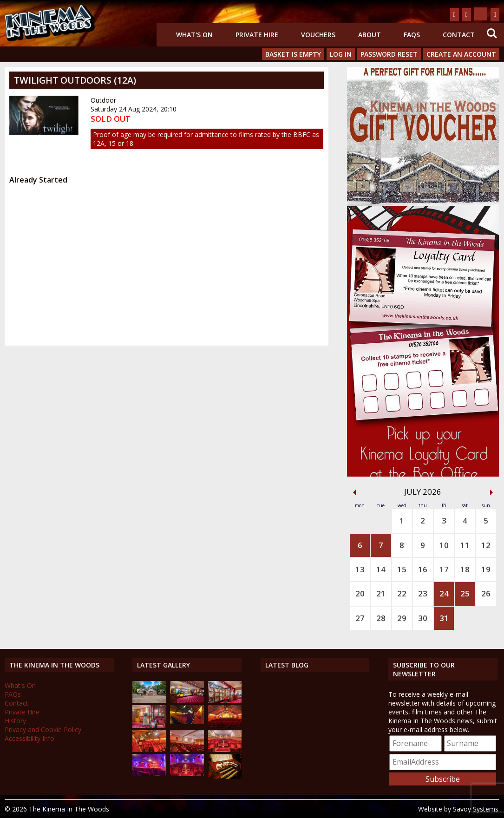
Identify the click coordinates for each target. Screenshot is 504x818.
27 (360, 618)
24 (444, 593)
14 (381, 569)
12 (486, 545)
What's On (194, 35)
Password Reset (389, 54)
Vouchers (318, 35)
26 (486, 593)
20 (360, 593)
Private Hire (257, 35)
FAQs (412, 35)
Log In (341, 54)
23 (423, 593)
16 (423, 569)
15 (402, 569)
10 (444, 545)
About (370, 35)
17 (444, 569)
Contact (459, 35)
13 (360, 569)
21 (381, 593)
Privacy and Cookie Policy (43, 730)
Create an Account (461, 54)
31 (444, 618)
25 (465, 593)
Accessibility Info (29, 738)
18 (465, 569)
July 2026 (423, 492)
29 (402, 618)
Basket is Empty (293, 54)
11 (465, 545)
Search (492, 33)
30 (423, 618)
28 (381, 618)
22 (402, 593)
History (15, 721)
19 (486, 569)
